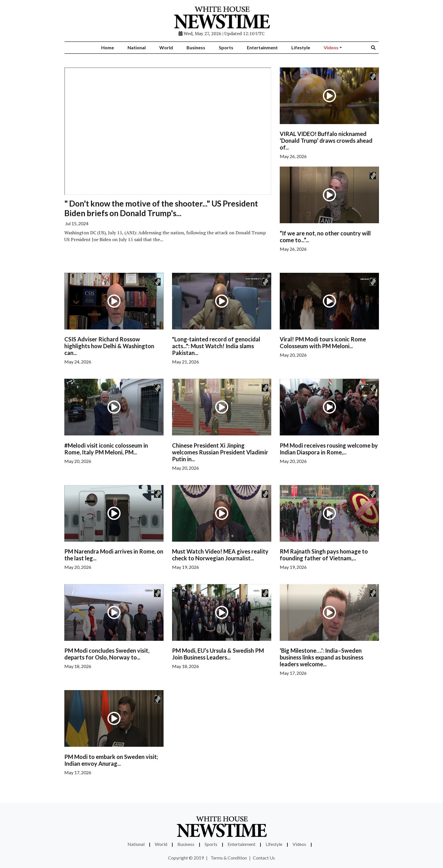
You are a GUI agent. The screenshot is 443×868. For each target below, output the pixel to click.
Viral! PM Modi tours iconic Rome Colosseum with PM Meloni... (323, 342)
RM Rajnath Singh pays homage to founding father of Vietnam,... (324, 555)
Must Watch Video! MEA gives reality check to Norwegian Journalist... (220, 555)
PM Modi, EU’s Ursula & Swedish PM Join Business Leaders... (218, 654)
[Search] (377, 48)
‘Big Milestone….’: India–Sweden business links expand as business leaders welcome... (322, 657)
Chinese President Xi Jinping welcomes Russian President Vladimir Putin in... (220, 452)
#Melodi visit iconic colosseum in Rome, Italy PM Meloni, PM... (106, 449)
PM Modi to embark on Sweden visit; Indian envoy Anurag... (111, 760)
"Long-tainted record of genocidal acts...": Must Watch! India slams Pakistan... (216, 346)
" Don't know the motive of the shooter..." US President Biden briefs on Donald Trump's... (161, 208)
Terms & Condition (229, 858)
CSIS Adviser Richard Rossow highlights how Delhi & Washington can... (109, 346)
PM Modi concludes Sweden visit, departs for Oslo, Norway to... (107, 654)
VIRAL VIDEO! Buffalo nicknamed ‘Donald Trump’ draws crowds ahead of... (326, 141)
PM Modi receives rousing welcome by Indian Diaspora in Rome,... (329, 449)
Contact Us (264, 858)
